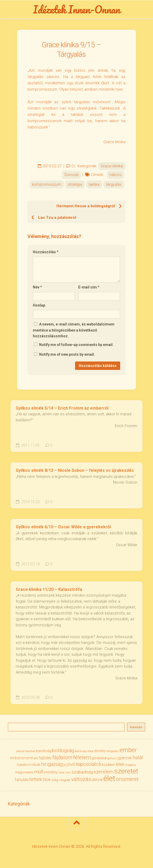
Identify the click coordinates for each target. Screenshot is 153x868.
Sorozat (71, 175)
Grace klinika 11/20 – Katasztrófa (49, 589)
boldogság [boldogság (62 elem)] (63, 750)
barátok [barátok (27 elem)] (30, 751)
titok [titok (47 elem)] (47, 780)
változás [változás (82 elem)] (81, 779)
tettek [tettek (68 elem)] (36, 779)
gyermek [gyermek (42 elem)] (125, 758)
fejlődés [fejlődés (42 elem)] (45, 758)
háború (115, 175)
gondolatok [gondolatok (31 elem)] (99, 758)
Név (37, 287)
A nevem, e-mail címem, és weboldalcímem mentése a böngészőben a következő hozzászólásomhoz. (74, 330)
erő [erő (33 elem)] (36, 758)
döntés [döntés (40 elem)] (100, 751)
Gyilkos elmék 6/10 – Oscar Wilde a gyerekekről (63, 527)
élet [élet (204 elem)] (109, 778)
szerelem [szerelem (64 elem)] (104, 772)
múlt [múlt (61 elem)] (39, 772)
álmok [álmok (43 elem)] (97, 780)
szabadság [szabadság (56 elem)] (82, 772)
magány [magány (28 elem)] (131, 765)
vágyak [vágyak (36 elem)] (65, 780)
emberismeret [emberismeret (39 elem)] (21, 758)
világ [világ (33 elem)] (55, 780)
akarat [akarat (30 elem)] (20, 751)
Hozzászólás (46, 252)
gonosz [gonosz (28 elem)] (112, 758)
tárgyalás (114, 184)
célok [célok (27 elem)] (90, 751)
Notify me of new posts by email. (67, 354)
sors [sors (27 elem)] (68, 773)
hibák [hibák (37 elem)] (36, 764)
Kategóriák (19, 804)
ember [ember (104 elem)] (128, 750)
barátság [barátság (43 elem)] (44, 751)
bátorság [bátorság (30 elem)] (81, 751)
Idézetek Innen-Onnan (76, 9)
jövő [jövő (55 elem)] (71, 764)
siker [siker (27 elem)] (61, 773)
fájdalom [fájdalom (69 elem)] (62, 758)
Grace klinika (112, 166)
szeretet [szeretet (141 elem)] (126, 771)
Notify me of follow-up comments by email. (76, 345)
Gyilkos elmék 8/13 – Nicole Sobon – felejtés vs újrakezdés (75, 470)
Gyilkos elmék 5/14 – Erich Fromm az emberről (62, 408)
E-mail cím (89, 287)
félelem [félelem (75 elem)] (82, 757)
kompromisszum (47, 184)
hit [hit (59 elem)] (44, 764)
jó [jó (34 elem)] (65, 765)
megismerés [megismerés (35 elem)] (24, 772)
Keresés (136, 727)
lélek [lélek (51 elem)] (120, 764)
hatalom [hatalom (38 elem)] (24, 764)
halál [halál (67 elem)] (138, 758)
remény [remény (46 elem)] (51, 772)
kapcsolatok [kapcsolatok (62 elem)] (89, 764)
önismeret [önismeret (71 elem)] (127, 779)
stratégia (75, 184)
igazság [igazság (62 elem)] (55, 764)
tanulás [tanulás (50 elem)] (22, 780)
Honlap (39, 305)
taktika (94, 184)
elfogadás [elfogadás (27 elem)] (113, 751)
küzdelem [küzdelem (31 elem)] (109, 765)
